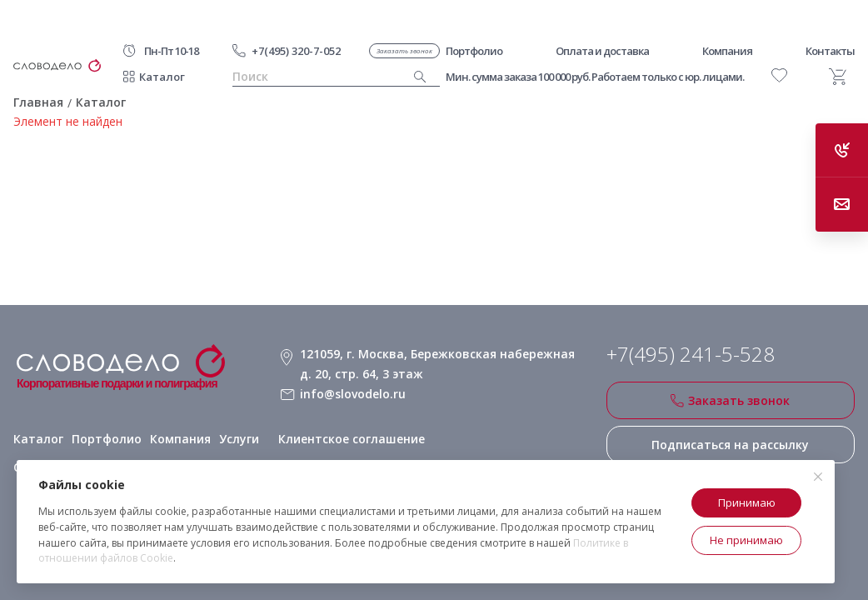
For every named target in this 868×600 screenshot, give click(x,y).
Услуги (239, 439)
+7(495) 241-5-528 (691, 354)
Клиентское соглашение (352, 439)
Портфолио (107, 439)
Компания (180, 439)
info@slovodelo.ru (353, 394)
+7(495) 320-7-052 (296, 51)
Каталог (162, 77)
